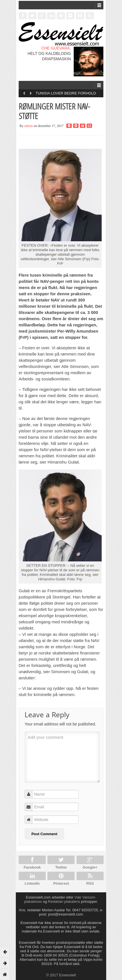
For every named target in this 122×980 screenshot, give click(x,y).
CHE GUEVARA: (56, 48)
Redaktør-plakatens (64, 902)
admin (29, 126)
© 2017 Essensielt (61, 975)
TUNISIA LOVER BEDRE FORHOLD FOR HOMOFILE (66, 95)
